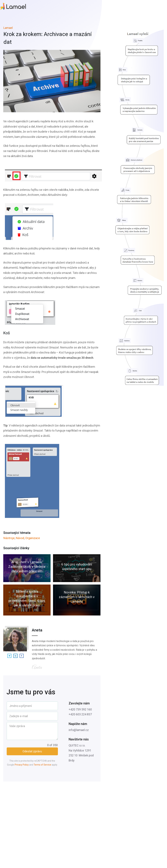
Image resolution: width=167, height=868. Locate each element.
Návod (20, 538)
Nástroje (9, 538)
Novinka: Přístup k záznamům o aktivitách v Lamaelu (77, 600)
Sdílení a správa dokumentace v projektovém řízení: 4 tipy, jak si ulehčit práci (27, 600)
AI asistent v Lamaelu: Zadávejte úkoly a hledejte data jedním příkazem (27, 568)
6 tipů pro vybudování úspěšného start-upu (77, 568)
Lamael (8, 28)
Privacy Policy (22, 765)
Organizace (33, 538)
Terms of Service (42, 765)
